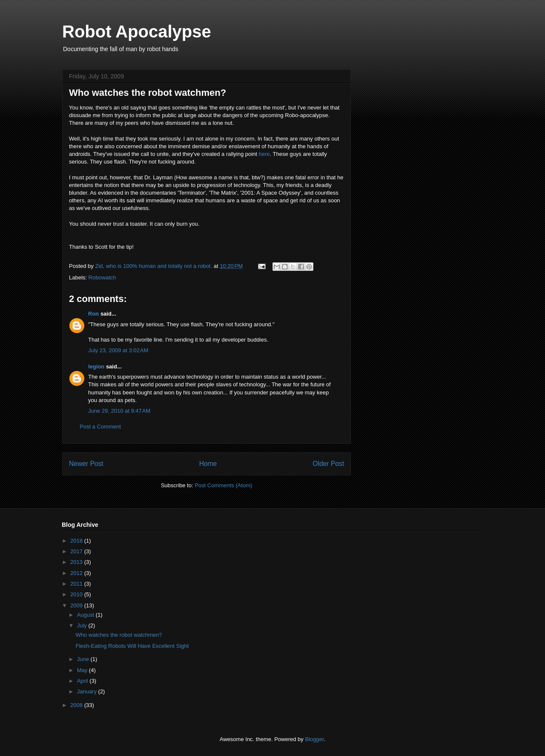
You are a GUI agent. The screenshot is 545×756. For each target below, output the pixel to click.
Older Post (328, 464)
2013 (77, 562)
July (83, 625)
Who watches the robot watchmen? (119, 635)
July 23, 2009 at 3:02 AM (118, 350)
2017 (77, 551)
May (83, 670)
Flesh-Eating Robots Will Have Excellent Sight (132, 646)
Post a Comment (100, 427)
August (86, 615)
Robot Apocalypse (137, 32)
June (84, 659)
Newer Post (86, 464)
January (88, 691)
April (83, 681)
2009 (77, 605)
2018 (77, 541)
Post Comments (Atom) (223, 485)
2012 (77, 573)
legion (96, 367)
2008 (77, 705)
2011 (77, 584)
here (264, 154)
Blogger (314, 739)
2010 (77, 594)
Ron (93, 314)
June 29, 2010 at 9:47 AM (119, 411)
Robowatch (102, 277)
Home (208, 464)
